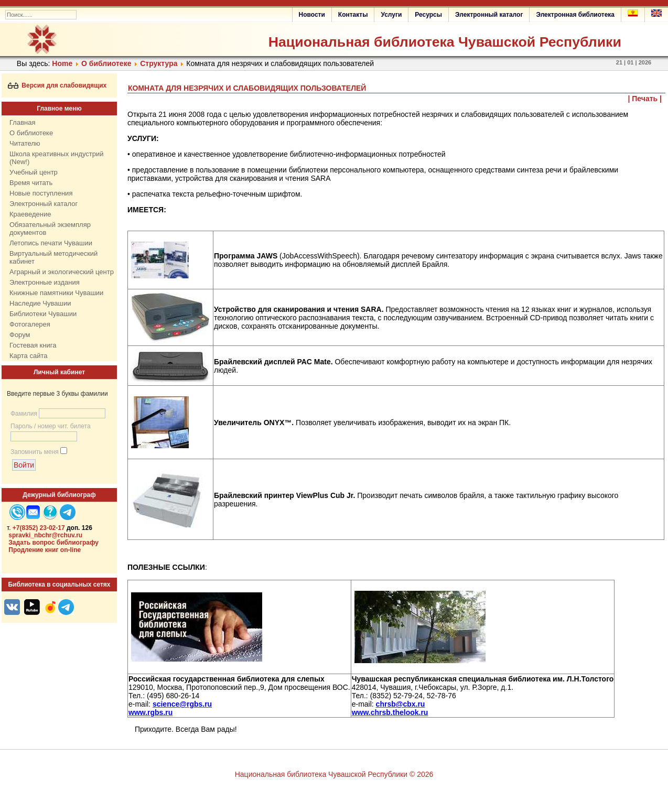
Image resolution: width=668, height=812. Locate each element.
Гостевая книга (33, 345)
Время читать (31, 183)
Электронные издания (45, 282)
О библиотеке (106, 63)
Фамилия (24, 414)
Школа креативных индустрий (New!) (57, 158)
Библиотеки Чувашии (43, 314)
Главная (22, 122)
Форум (20, 335)
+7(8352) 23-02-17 (39, 528)
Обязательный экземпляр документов (50, 229)
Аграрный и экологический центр (62, 272)
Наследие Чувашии (40, 303)
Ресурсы (428, 15)
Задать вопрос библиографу (53, 543)
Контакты (353, 15)
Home (62, 63)
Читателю (25, 143)
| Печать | (645, 99)
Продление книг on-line (45, 550)
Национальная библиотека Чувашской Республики (445, 42)
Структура (159, 63)
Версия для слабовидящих (57, 85)
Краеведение (30, 214)
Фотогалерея (30, 324)
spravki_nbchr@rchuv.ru (45, 535)
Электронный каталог (489, 15)
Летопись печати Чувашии (51, 243)
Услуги (391, 15)
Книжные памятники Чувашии (56, 293)
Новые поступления (41, 193)
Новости (312, 15)
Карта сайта (28, 356)
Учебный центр (34, 172)
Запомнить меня (35, 452)
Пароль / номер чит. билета (51, 426)
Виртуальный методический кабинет (53, 257)
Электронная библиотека (575, 15)
